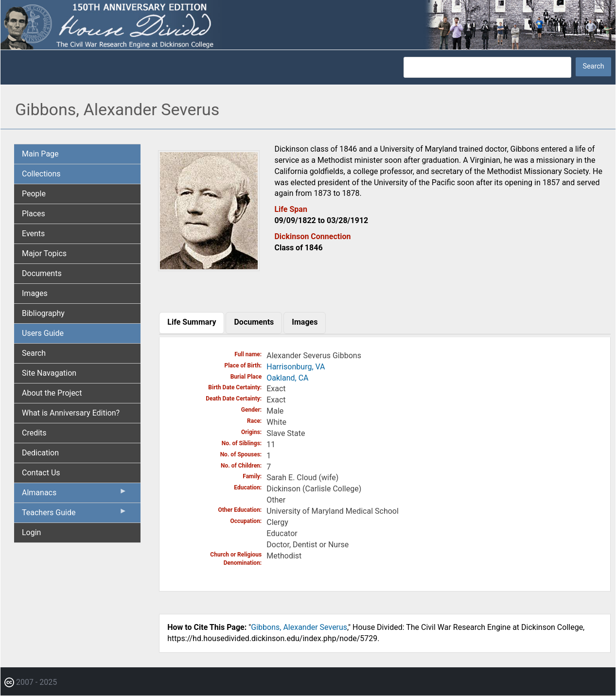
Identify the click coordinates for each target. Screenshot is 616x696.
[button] (209, 268)
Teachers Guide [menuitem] (74, 515)
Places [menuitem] (34, 214)
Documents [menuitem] (42, 273)
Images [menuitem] (35, 293)
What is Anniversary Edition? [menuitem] (71, 413)
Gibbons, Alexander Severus (299, 627)
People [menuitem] (34, 194)
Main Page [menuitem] (40, 154)
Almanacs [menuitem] (74, 495)
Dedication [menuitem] (40, 453)
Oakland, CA (287, 378)
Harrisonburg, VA (296, 367)
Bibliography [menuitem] (43, 313)
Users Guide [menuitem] (43, 333)
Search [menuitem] (34, 353)
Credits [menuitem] (34, 433)
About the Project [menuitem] (52, 393)
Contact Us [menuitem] (41, 473)
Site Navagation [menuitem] (49, 373)
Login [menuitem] (31, 532)
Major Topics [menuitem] (44, 253)
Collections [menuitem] (41, 174)
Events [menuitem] (33, 234)
